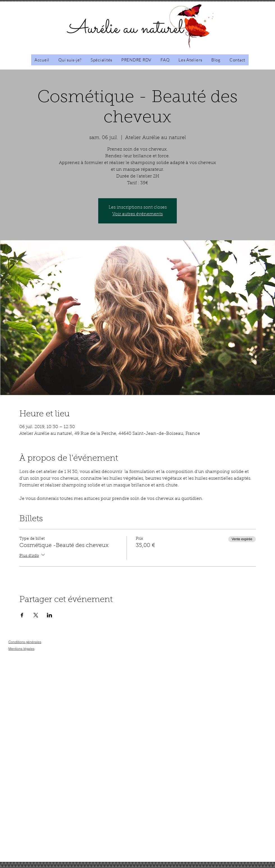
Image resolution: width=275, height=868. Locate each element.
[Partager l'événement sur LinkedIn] (50, 615)
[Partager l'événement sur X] (36, 615)
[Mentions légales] (21, 649)
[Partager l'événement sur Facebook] (22, 615)
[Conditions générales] (25, 642)
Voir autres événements (137, 214)
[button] (190, 60)
